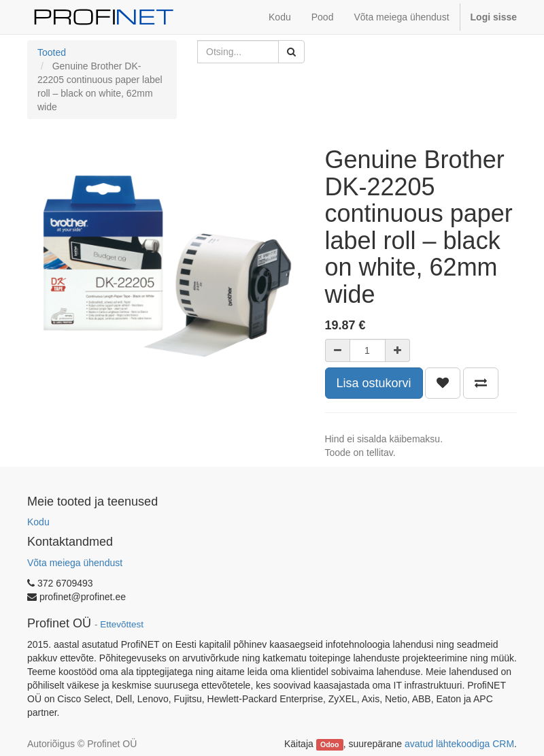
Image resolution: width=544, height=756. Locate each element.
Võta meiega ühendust (75, 563)
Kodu (38, 522)
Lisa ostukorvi (374, 383)
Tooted (52, 52)
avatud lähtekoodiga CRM (459, 744)
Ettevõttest (122, 624)
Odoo (329, 744)
